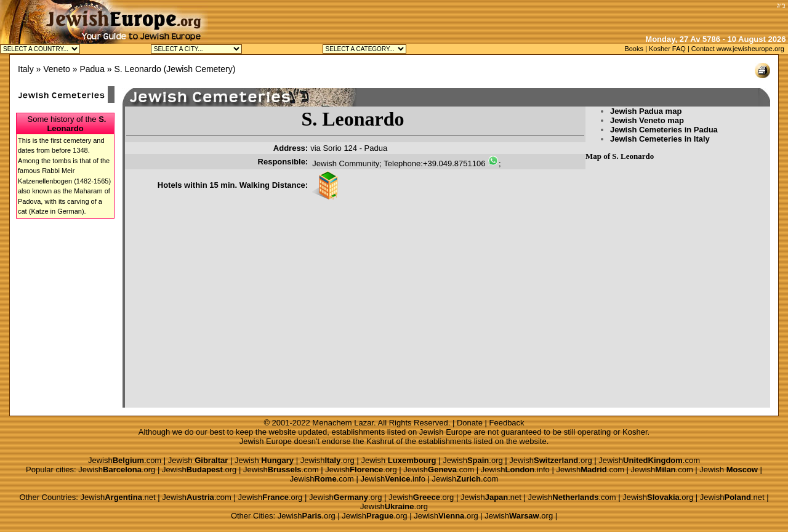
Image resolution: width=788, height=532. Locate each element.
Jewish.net (118, 497)
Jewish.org (328, 460)
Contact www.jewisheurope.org (738, 49)
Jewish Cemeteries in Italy (660, 139)
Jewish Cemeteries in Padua (664, 130)
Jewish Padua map (646, 111)
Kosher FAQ (667, 49)
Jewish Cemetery (199, 69)
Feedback (507, 423)
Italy (26, 69)
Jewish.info (515, 470)
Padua (92, 69)
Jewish (198, 460)
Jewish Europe (445, 432)
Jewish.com (125, 460)
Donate (470, 423)
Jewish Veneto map (647, 120)
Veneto (57, 69)
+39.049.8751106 (454, 163)
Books (634, 49)
